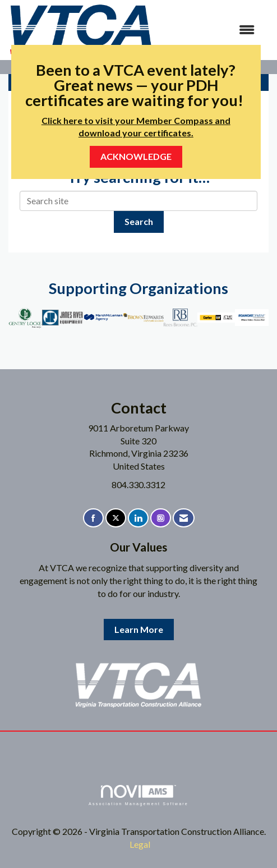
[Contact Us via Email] (184, 518)
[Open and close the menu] (210, 30)
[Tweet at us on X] (116, 518)
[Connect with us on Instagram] (161, 518)
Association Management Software (138, 795)
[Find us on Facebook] (93, 518)
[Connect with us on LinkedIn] (138, 518)
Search (139, 221)
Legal (140, 844)
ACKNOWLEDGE (136, 156)
